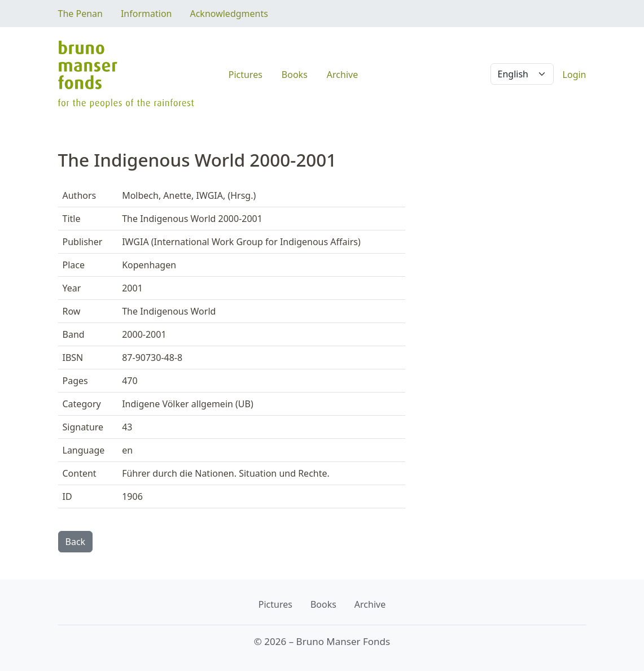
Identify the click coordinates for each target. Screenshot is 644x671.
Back (76, 542)
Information (146, 14)
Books (295, 75)
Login (575, 75)
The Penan (80, 14)
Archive (342, 75)
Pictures (246, 75)
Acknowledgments (229, 14)
